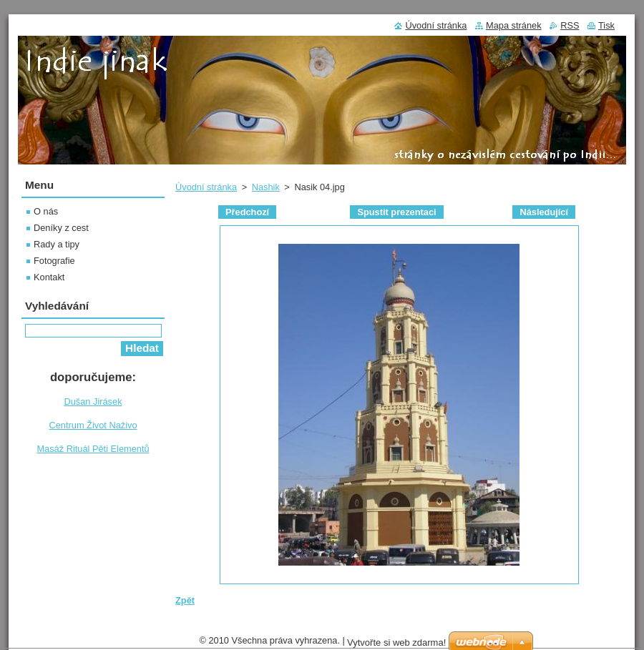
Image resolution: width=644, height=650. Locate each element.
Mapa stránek (514, 25)
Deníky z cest (61, 228)
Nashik (266, 187)
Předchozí (247, 212)
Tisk (606, 25)
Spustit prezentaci (396, 212)
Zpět (185, 600)
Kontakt (49, 277)
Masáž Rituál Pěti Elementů (93, 449)
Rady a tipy (57, 244)
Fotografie (54, 261)
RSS (570, 25)
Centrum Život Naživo (93, 425)
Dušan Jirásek (93, 402)
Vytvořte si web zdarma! (396, 642)
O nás (46, 211)
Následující (544, 212)
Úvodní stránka (206, 187)
